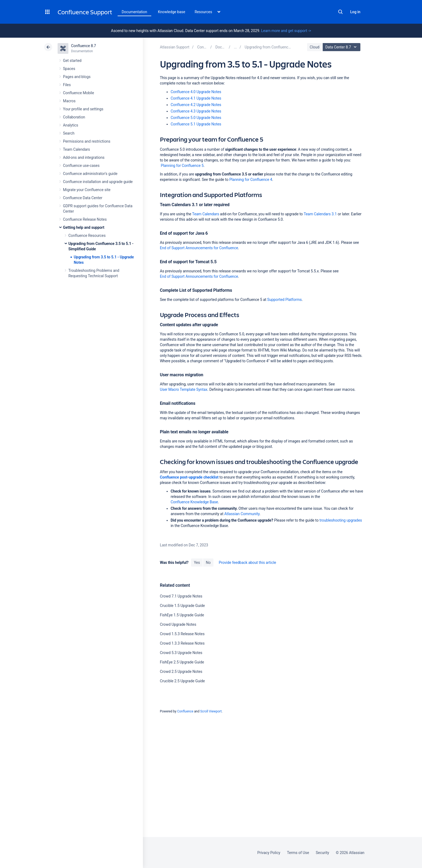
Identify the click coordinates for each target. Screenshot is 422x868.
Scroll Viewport (211, 711)
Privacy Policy (269, 853)
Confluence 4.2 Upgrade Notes (196, 105)
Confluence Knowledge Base (194, 502)
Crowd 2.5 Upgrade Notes (181, 672)
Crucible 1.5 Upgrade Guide (182, 606)
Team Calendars (76, 149)
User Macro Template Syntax (184, 389)
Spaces (69, 69)
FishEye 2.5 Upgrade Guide (182, 662)
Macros (69, 101)
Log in (355, 12)
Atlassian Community (242, 514)
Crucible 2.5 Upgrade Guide (182, 681)
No (208, 563)
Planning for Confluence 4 (251, 180)
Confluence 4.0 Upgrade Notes (196, 92)
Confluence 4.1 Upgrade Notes (196, 98)
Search (340, 12)
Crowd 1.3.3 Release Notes (182, 643)
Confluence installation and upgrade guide (98, 182)
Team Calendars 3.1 (320, 214)
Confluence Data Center (83, 198)
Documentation (134, 12)
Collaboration (74, 117)
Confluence (185, 711)
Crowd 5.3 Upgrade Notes (181, 653)
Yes (197, 563)
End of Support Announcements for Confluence (199, 248)
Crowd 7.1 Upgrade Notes (181, 596)
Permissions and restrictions (87, 141)
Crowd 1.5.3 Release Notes (182, 634)
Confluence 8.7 (84, 46)
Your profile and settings (83, 109)
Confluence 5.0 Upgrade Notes (196, 118)
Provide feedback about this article (247, 563)
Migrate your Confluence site (87, 190)
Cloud (315, 47)
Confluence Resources (87, 236)
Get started (72, 61)
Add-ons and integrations (84, 157)
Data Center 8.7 (342, 47)
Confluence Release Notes (85, 219)
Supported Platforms (284, 300)
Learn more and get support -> (286, 31)
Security (322, 853)
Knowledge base (172, 12)
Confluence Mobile (78, 93)
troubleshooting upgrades (341, 520)
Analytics (71, 125)
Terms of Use (298, 853)
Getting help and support (84, 227)
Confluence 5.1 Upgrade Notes (196, 124)
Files (67, 85)
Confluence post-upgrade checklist (189, 477)
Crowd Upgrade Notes (178, 624)
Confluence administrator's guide (90, 174)
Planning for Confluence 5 (182, 166)
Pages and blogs (77, 77)
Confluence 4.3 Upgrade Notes (196, 111)
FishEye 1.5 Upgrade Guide (182, 615)
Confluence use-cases (81, 166)
